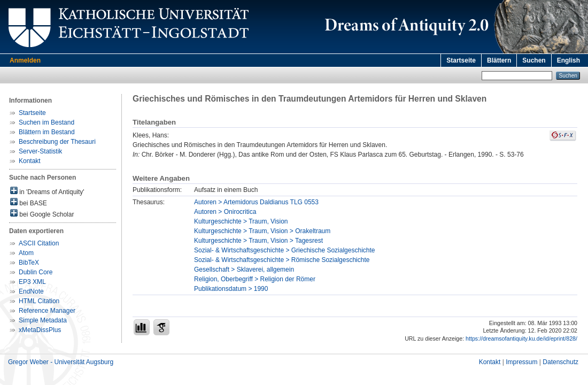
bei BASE (29, 202)
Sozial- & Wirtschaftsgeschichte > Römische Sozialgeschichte (282, 260)
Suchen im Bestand (47, 122)
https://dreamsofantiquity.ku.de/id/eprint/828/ (521, 338)
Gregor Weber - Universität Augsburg (61, 362)
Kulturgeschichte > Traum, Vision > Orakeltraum (262, 231)
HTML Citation (39, 301)
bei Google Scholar (42, 214)
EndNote (31, 291)
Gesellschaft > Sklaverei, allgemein (244, 269)
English (568, 60)
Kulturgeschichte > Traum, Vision (241, 221)
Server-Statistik (40, 151)
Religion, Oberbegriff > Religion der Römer (255, 279)
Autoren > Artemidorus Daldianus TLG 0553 (256, 202)
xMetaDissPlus (40, 330)
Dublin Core (36, 272)
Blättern (499, 60)
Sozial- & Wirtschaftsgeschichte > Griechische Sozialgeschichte (284, 250)
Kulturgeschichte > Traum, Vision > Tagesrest (258, 241)
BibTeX (29, 263)
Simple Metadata (43, 320)
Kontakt (30, 161)
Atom (26, 253)
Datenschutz (560, 362)
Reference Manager (47, 311)
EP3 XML (32, 282)
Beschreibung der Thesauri (57, 142)
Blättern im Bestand (47, 132)
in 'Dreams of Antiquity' (47, 191)
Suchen (534, 60)
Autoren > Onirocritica (225, 212)
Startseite (461, 60)
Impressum (521, 362)
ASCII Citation (39, 243)
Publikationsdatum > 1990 (231, 289)
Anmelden (25, 60)
